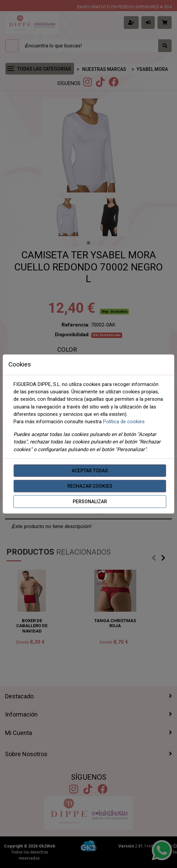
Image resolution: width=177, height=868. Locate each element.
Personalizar (90, 502)
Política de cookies (124, 422)
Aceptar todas (90, 471)
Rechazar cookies (90, 486)
